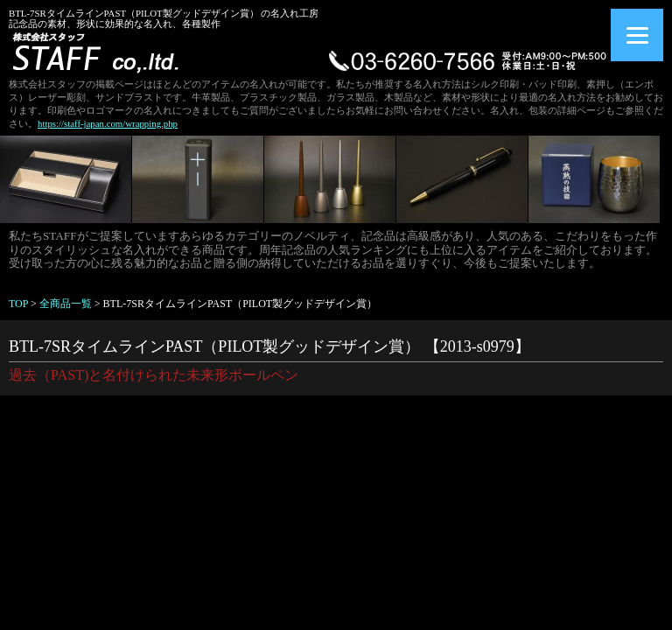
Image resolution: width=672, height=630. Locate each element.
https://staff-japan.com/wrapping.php (108, 123)
